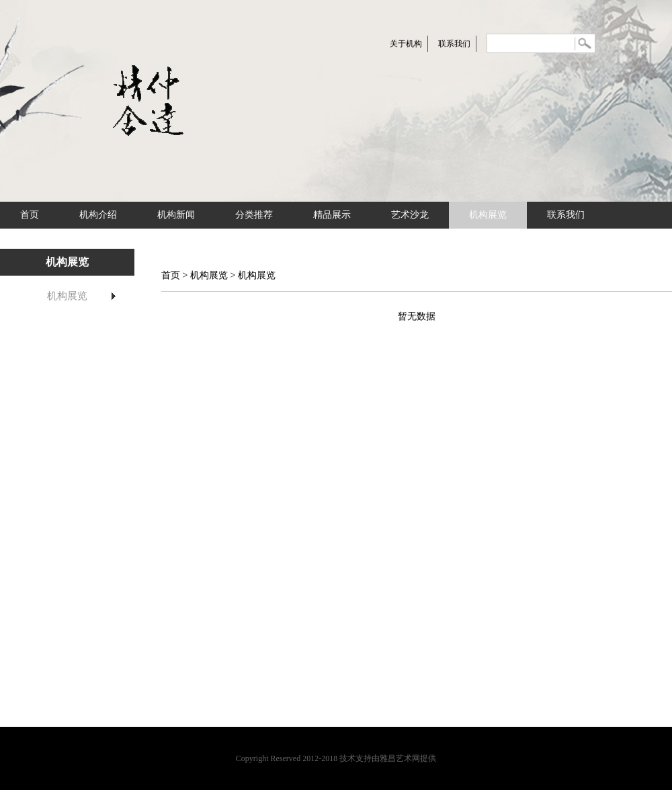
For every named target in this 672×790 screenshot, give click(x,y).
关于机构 (406, 44)
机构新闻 (176, 215)
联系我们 (454, 44)
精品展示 (332, 215)
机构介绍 (98, 215)
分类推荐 (254, 215)
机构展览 (488, 215)
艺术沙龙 (410, 215)
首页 (30, 215)
